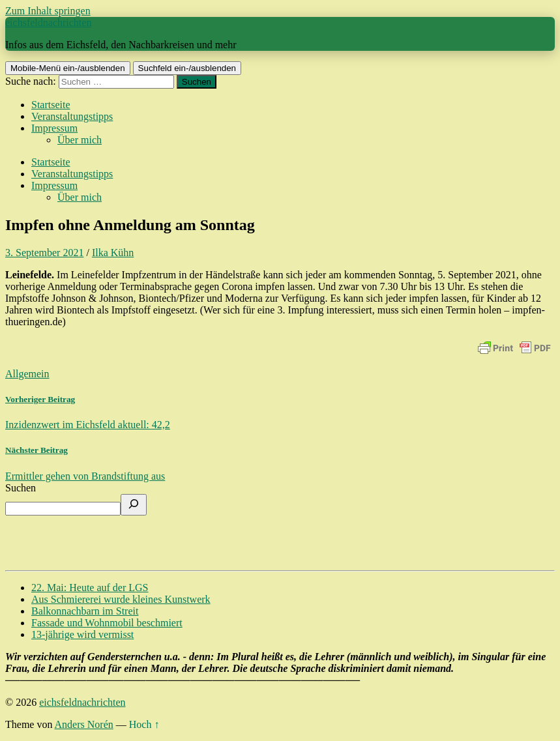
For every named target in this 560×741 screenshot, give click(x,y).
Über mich (80, 140)
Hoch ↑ (144, 724)
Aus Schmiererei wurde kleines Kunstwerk (121, 599)
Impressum (54, 128)
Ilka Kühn (113, 253)
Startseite (51, 105)
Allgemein (27, 374)
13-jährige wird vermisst (82, 634)
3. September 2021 (44, 253)
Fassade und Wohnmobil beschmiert (107, 623)
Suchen (21, 488)
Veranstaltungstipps (72, 116)
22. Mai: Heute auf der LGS (90, 588)
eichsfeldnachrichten (48, 22)
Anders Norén (84, 724)
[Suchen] (134, 505)
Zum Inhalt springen (48, 11)
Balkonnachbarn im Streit (85, 611)
